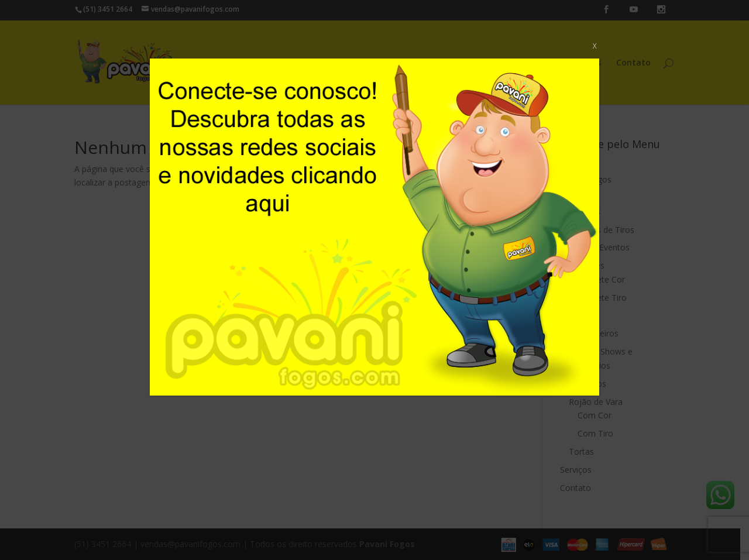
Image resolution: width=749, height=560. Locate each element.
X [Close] (595, 46)
